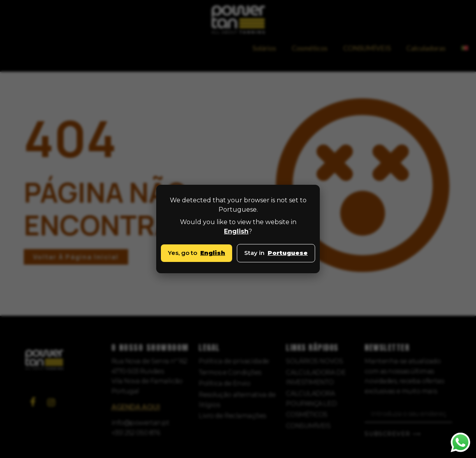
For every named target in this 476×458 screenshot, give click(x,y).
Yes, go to (197, 253)
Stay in (276, 253)
